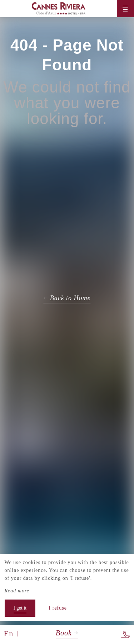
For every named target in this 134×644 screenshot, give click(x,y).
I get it (20, 608)
